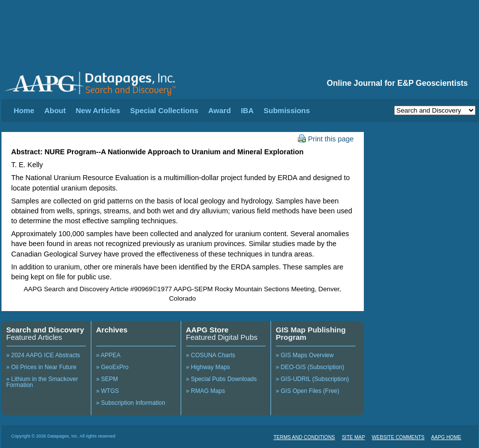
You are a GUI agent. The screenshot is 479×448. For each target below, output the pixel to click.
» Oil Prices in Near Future (41, 367)
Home (24, 110)
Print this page (326, 139)
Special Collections (164, 110)
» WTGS (108, 391)
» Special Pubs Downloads (222, 379)
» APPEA (108, 355)
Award (220, 110)
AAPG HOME (446, 437)
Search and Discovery (45, 330)
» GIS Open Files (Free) (308, 391)
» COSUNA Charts (211, 355)
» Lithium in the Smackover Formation (42, 382)
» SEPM (107, 379)
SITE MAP (354, 437)
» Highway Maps (208, 367)
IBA (247, 110)
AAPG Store (207, 330)
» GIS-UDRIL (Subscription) (313, 379)
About (55, 110)
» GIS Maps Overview (305, 355)
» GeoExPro (112, 367)
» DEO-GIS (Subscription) (310, 367)
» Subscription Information (131, 403)
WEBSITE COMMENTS (398, 437)
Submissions (287, 110)
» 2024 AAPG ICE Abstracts (43, 355)
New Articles (98, 110)
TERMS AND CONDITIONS (304, 437)
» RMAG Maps (206, 391)
